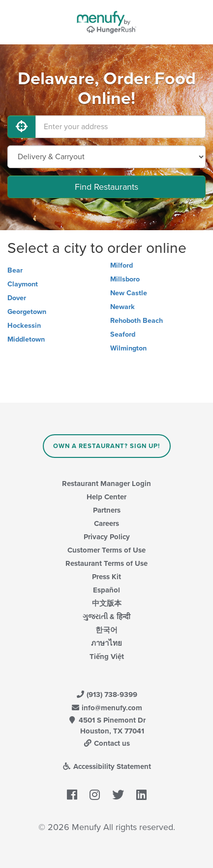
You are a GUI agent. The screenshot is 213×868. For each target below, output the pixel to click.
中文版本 (107, 603)
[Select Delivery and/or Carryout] (106, 157)
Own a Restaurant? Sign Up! (106, 446)
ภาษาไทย (106, 643)
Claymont (23, 284)
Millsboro (125, 279)
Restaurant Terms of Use (106, 563)
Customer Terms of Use (106, 550)
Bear (15, 270)
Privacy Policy (107, 537)
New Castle (129, 293)
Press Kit (106, 577)
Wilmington (128, 348)
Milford (122, 265)
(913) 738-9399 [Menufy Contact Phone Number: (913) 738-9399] (107, 694)
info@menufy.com (107, 708)
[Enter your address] (121, 127)
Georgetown (27, 312)
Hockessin (24, 326)
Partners (107, 510)
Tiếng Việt (107, 657)
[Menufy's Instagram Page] (95, 795)
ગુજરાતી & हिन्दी (106, 617)
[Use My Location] (22, 127)
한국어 (106, 630)
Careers (106, 523)
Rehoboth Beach (137, 321)
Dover (17, 298)
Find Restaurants (106, 187)
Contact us (107, 743)
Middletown (26, 339)
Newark (122, 307)
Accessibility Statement (106, 766)
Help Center (106, 497)
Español (106, 590)
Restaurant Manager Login (106, 484)
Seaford (123, 334)
